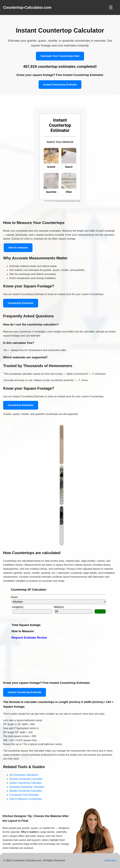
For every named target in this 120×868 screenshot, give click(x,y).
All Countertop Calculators (24, 775)
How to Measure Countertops (26, 799)
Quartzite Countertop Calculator (27, 787)
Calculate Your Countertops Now (60, 56)
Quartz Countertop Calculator (26, 783)
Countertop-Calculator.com (27, 7)
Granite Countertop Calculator (26, 779)
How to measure (18, 248)
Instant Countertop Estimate (60, 85)
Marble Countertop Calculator (26, 791)
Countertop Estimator (21, 303)
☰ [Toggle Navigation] (111, 7)
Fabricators (111, 860)
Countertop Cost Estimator (24, 795)
